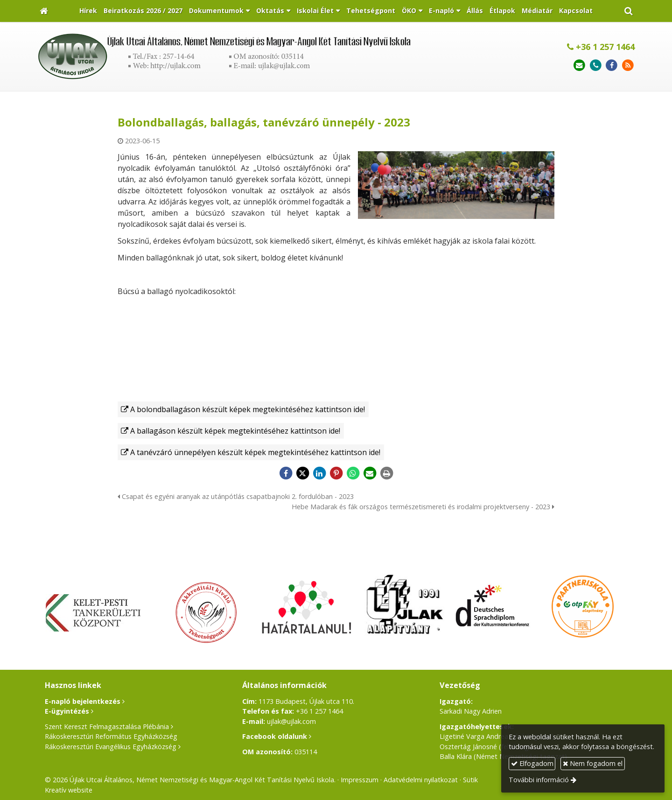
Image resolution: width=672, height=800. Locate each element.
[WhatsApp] (353, 473)
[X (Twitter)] (302, 473)
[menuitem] (88, 11)
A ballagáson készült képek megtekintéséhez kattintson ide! (235, 431)
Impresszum (360, 780)
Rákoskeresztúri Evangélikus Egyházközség (111, 747)
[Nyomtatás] (386, 473)
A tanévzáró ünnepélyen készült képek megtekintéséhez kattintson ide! (255, 452)
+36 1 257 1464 (601, 47)
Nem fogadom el (593, 763)
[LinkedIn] (319, 473)
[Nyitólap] (44, 11)
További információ (539, 780)
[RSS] (628, 66)
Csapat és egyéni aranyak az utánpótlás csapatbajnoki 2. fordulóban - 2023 (236, 496)
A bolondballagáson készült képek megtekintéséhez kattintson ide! (248, 409)
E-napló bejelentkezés (83, 701)
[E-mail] (579, 66)
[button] (628, 11)
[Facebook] (612, 66)
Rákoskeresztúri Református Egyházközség (111, 736)
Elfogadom (532, 763)
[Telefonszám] (596, 66)
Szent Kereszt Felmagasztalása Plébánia (107, 726)
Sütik (470, 780)
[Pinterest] (336, 473)
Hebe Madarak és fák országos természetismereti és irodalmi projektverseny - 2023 (423, 507)
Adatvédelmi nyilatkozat (421, 780)
